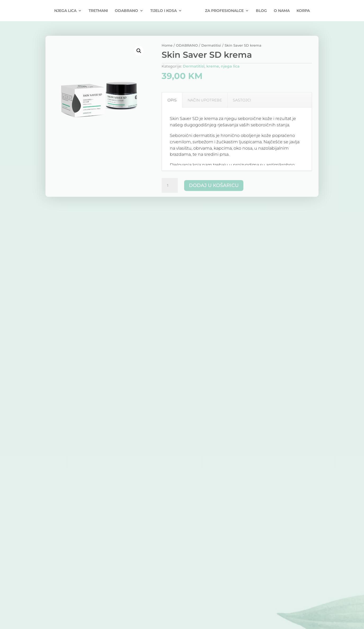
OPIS (172, 100)
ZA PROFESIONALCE (224, 11)
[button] (139, 51)
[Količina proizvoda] (170, 185)
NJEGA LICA (65, 11)
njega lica (230, 66)
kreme (213, 66)
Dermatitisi (211, 45)
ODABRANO (126, 11)
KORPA (303, 11)
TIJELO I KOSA (163, 11)
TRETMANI (98, 11)
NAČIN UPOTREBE (205, 100)
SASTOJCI (242, 100)
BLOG (261, 11)
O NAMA (282, 11)
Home (167, 45)
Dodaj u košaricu (214, 185)
